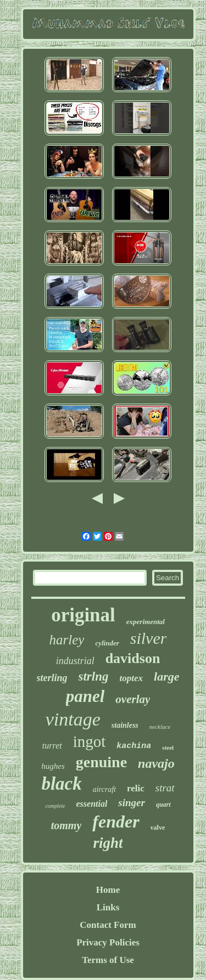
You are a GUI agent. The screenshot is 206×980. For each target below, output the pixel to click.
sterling (52, 678)
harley (67, 640)
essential (91, 804)
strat (165, 788)
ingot (90, 741)
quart (163, 805)
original (83, 615)
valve (158, 828)
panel (85, 696)
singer (132, 803)
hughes (53, 766)
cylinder (107, 643)
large (166, 676)
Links (108, 907)
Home (108, 890)
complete (55, 806)
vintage (73, 719)
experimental (146, 622)
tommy (66, 825)
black (61, 784)
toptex (132, 678)
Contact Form (108, 925)
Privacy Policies (108, 942)
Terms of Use (108, 960)
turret (52, 746)
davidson (133, 658)
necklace (160, 727)
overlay (133, 699)
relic (136, 788)
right (108, 843)
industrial (75, 661)
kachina (134, 746)
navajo (156, 763)
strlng (94, 676)
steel (168, 747)
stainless (125, 725)
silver (149, 638)
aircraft (104, 789)
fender (116, 822)
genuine (101, 762)
